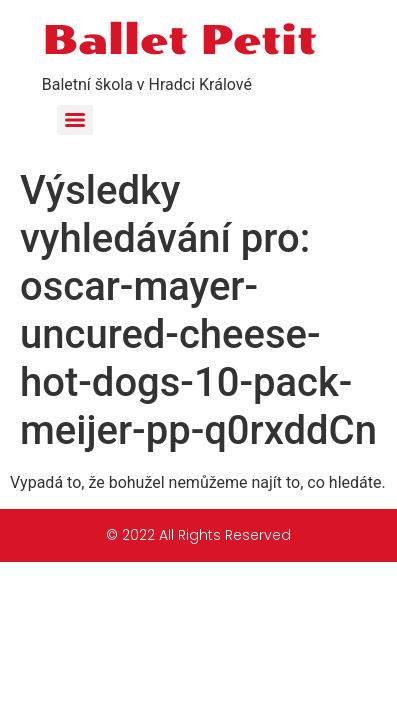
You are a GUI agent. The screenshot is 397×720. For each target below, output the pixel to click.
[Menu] (75, 120)
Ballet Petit (179, 40)
